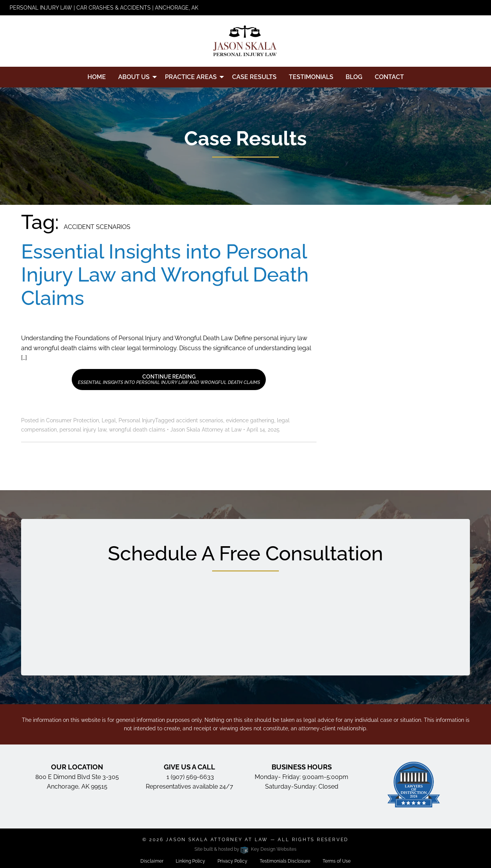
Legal (109, 420)
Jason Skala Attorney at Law (217, 840)
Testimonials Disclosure (285, 861)
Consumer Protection (72, 420)
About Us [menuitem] (134, 77)
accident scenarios (200, 420)
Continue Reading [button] (169, 379)
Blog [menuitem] (354, 77)
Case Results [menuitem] (254, 77)
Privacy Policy (232, 861)
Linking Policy (190, 861)
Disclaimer (152, 861)
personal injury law (83, 430)
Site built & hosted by (245, 849)
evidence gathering (250, 420)
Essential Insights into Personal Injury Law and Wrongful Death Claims (165, 275)
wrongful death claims (137, 430)
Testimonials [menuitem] (311, 77)
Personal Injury (137, 420)
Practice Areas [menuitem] (191, 77)
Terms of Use (337, 861)
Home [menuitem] (97, 77)
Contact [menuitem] (389, 77)
